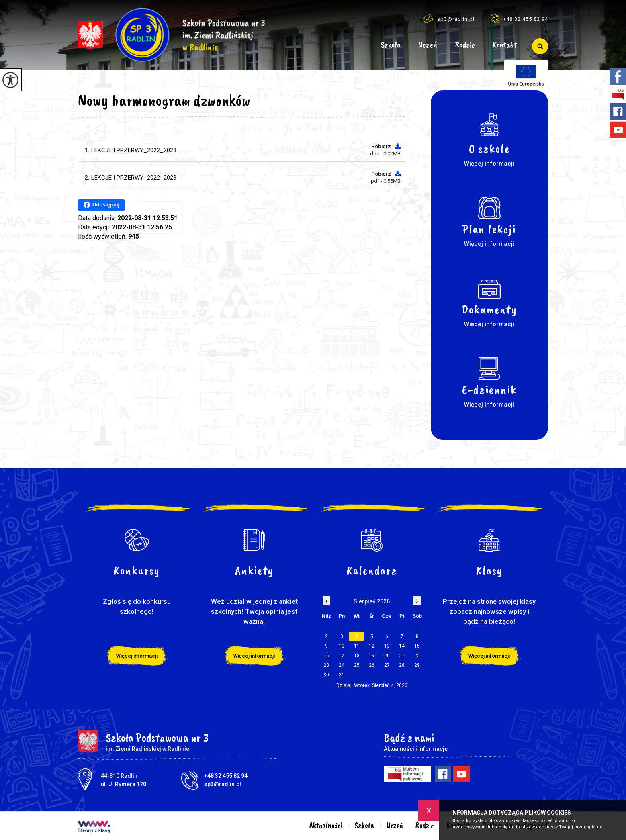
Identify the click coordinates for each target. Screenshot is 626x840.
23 (326, 665)
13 (387, 646)
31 (342, 675)
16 (326, 656)
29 (417, 665)
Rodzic (465, 45)
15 (417, 646)
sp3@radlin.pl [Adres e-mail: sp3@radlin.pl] (223, 784)
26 (372, 665)
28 (402, 665)
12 (372, 646)
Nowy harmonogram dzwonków (164, 100)
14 (402, 646)
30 (326, 675)
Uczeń (428, 45)
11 (357, 646)
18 (357, 656)
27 (387, 665)
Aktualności (361, 46)
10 (342, 646)
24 (342, 665)
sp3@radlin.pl (449, 19)
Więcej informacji (137, 656)
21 (402, 656)
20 (387, 656)
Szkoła (391, 45)
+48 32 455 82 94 (519, 19)
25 (357, 665)
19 (372, 656)
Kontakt (505, 45)
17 (342, 656)
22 (417, 656)
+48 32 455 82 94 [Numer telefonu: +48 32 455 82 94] (226, 776)
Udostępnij (101, 205)
